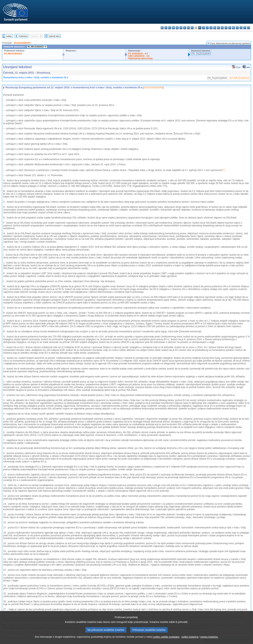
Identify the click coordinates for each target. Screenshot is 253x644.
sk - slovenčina (237, 28)
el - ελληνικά (185, 28)
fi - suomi (245, 28)
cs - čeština (170, 28)
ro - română (234, 28)
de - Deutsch (177, 28)
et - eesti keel (181, 28)
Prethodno (23, 36)
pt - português (230, 28)
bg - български (162, 28)
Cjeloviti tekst (54, 36)
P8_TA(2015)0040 (201, 54)
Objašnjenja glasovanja (140, 58)
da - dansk (173, 28)
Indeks (9, 36)
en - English (188, 28)
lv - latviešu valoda (207, 28)
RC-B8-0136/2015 (13, 54)
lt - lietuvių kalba (211, 28)
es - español (166, 28)
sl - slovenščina (241, 28)
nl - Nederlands (222, 28)
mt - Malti (219, 28)
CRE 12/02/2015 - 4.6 (139, 56)
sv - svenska (249, 28)
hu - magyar (215, 28)
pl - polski (226, 28)
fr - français (192, 28)
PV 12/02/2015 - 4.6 (138, 54)
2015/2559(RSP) (22, 43)
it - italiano (203, 28)
